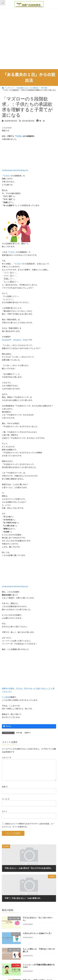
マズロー (20, 136)
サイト (5, 815)
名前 (5, 791)
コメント (7, 757)
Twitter (25, 340)
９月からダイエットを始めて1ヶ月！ (38, 937)
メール (6, 803)
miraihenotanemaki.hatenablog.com (15, 170)
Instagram (17, 340)
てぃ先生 (5, 697)
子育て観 (19, 733)
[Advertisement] (29, 39)
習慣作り (28, 733)
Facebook (6, 340)
